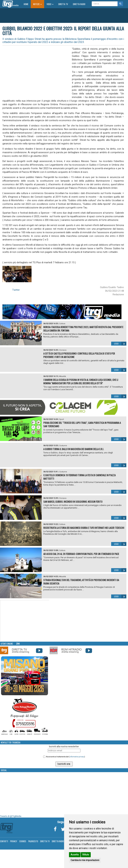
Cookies (23, 841)
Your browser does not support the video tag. (25, 621)
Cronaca (63, 350)
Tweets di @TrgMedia (11, 816)
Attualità (63, 376)
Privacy (14, 841)
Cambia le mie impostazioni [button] (85, 860)
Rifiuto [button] (86, 855)
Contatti (4, 841)
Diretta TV (63, 4)
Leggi (120, 344)
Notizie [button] (37, 4)
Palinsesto (33, 841)
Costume (63, 446)
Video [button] (50, 4)
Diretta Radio (79, 4)
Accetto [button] (75, 855)
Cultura (62, 324)
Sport (61, 419)
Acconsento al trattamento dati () (66, 757)
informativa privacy (77, 757)
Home (27, 4)
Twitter (16, 290)
